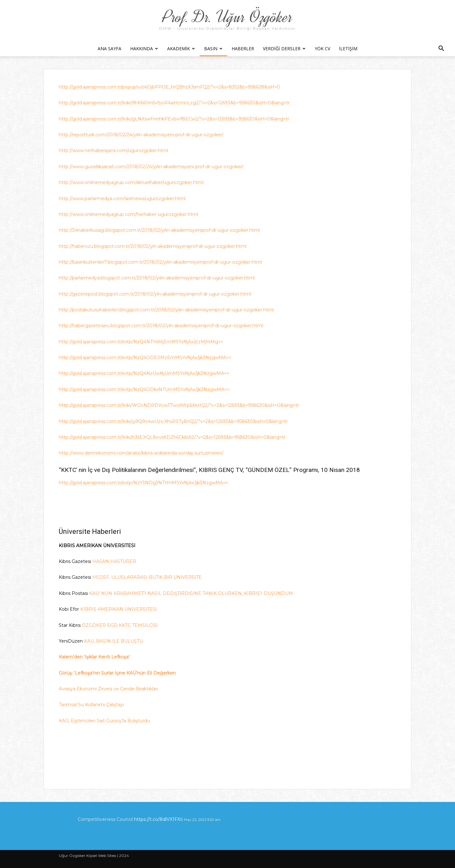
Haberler (243, 49)
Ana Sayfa (109, 49)
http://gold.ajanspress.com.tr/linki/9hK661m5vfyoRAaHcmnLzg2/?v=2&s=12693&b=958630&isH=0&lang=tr (174, 103)
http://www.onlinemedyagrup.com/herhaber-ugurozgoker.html (128, 214)
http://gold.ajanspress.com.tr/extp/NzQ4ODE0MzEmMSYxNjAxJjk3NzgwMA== (145, 358)
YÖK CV (322, 49)
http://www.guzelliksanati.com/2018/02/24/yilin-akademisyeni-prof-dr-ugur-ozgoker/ (151, 167)
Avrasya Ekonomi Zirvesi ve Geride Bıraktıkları (108, 689)
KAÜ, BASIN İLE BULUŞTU (113, 641)
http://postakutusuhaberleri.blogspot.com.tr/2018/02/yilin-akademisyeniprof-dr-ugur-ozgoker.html (166, 310)
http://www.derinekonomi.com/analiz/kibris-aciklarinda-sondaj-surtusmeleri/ (141, 453)
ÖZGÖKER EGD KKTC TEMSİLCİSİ (120, 625)
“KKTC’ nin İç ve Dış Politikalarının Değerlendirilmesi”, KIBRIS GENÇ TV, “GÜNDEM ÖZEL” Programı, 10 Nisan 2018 (209, 470)
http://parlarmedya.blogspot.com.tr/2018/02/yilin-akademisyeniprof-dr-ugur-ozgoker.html (157, 278)
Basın (213, 49)
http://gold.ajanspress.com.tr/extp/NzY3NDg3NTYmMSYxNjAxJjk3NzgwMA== (143, 483)
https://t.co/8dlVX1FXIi (158, 819)
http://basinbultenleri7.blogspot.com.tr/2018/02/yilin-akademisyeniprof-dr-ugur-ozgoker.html (160, 262)
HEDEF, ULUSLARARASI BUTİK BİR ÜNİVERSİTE (147, 577)
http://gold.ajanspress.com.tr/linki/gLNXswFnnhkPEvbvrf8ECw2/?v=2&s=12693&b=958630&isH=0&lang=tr (174, 119)
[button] (441, 49)
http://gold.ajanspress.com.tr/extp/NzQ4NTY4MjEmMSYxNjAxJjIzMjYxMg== (141, 342)
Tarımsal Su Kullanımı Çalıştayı (91, 705)
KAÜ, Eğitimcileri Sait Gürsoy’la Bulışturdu (104, 721)
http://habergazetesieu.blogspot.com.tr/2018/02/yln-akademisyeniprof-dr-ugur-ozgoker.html (161, 326)
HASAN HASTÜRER (114, 561)
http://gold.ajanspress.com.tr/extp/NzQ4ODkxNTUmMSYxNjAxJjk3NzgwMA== (144, 389)
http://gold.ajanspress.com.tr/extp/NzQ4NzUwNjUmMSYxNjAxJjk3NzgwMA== (144, 373)
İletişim (348, 49)
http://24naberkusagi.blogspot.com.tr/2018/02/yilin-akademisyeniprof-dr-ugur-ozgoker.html (159, 230)
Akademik (181, 49)
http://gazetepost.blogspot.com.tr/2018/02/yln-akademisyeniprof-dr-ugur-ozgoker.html (155, 294)
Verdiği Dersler (284, 49)
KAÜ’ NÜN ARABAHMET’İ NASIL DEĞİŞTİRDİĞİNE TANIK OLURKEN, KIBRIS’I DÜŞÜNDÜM (192, 593)
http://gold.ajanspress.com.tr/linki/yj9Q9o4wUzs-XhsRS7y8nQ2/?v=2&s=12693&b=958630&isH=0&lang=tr (173, 421)
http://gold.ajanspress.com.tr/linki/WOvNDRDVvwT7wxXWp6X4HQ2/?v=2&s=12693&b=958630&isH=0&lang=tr (179, 405)
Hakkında (144, 49)
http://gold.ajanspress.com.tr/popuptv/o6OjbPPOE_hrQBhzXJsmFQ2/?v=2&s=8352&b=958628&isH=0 (169, 87)
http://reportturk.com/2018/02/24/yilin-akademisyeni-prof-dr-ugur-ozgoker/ (141, 135)
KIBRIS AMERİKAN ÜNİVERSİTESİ (118, 609)
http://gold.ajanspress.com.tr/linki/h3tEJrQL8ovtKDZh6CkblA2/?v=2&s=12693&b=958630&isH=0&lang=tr (172, 437)
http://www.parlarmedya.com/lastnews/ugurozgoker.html (122, 199)
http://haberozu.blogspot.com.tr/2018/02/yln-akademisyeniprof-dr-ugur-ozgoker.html (153, 246)
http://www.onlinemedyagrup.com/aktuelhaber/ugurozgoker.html (131, 182)
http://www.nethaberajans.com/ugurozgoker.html (113, 150)
